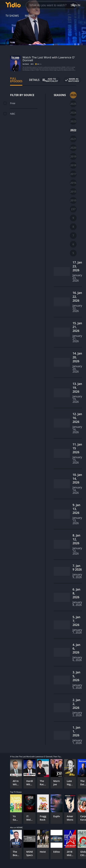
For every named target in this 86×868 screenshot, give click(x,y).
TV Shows (12, 16)
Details (34, 80)
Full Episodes (16, 80)
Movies (30, 16)
